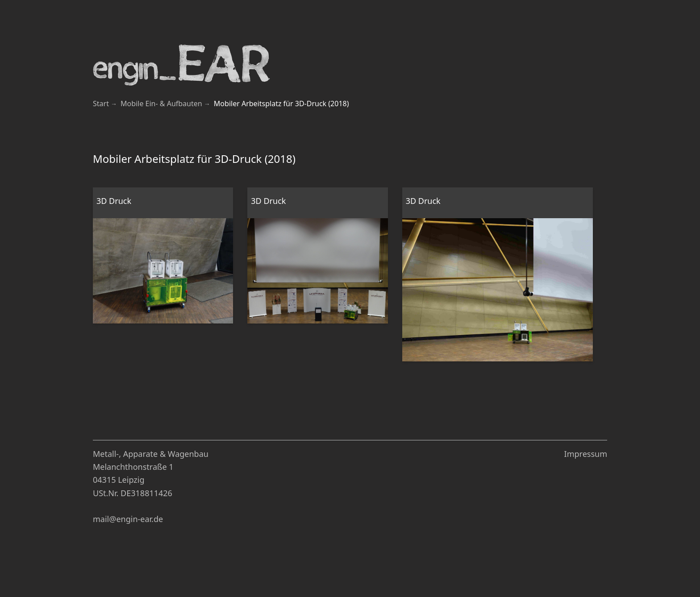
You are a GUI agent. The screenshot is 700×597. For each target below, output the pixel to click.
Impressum (586, 454)
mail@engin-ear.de (128, 519)
